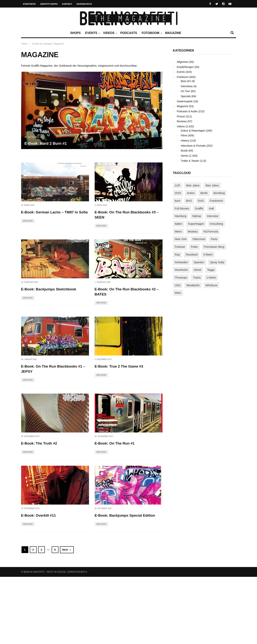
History (185, 141)
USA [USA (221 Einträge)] (178, 285)
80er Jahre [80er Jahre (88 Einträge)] (193, 185)
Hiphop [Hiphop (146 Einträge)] (197, 216)
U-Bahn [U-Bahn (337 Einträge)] (211, 277)
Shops (75, 33)
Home (25, 44)
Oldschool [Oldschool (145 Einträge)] (199, 239)
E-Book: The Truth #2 (113, 438)
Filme (184, 135)
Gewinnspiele (185, 101)
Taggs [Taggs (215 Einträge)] (211, 270)
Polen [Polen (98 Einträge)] (194, 247)
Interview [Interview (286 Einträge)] (213, 216)
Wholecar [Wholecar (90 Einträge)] (211, 285)
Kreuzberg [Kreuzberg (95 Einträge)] (216, 224)
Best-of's (186, 81)
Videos (110, 33)
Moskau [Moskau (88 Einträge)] (193, 231)
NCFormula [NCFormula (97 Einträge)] (211, 231)
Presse (181, 116)
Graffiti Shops (49, 4)
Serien (185, 156)
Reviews (182, 121)
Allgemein (183, 62)
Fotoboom (151, 33)
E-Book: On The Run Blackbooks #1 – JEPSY (53, 369)
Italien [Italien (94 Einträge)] (179, 224)
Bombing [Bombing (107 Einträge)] (219, 193)
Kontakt (67, 4)
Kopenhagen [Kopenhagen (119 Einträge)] (196, 224)
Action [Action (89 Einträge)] (191, 193)
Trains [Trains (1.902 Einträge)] (197, 277)
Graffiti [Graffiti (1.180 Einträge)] (199, 208)
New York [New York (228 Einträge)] (181, 239)
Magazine (173, 33)
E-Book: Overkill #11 (112, 511)
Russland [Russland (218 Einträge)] (192, 254)
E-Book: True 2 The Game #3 (119, 366)
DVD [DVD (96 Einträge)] (201, 201)
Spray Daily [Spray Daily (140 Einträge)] (217, 262)
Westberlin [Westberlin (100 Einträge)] (193, 285)
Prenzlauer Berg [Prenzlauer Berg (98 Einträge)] (214, 247)
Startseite (29, 4)
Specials (186, 96)
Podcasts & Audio (187, 111)
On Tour (186, 91)
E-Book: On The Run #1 (41, 511)
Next (67, 617)
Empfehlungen (185, 67)
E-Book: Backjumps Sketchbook (49, 289)
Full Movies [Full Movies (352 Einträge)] (182, 208)
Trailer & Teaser (190, 161)
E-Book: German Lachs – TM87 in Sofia (54, 212)
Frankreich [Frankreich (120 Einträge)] (216, 201)
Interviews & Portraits (193, 146)
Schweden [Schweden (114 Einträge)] (181, 262)
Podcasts (129, 33)
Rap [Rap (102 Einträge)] (177, 254)
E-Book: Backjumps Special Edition (51, 583)
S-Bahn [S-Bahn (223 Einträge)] (208, 254)
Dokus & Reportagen (193, 131)
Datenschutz (84, 4)
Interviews (187, 86)
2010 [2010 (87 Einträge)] (178, 193)
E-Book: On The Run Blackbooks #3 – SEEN (127, 215)
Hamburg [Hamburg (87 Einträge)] (181, 216)
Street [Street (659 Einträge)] (197, 270)
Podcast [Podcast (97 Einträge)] (180, 247)
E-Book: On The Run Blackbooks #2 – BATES (127, 292)
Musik (184, 151)
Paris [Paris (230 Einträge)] (214, 239)
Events (92, 33)
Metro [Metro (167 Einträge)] (178, 231)
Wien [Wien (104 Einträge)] (178, 293)
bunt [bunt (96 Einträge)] (178, 201)
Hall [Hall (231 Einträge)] (211, 208)
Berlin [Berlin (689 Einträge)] (204, 193)
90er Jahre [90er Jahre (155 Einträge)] (212, 185)
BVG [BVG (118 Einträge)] (189, 201)
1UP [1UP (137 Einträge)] (178, 185)
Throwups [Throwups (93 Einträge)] (181, 277)
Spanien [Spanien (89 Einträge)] (199, 262)
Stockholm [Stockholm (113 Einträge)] (181, 270)
